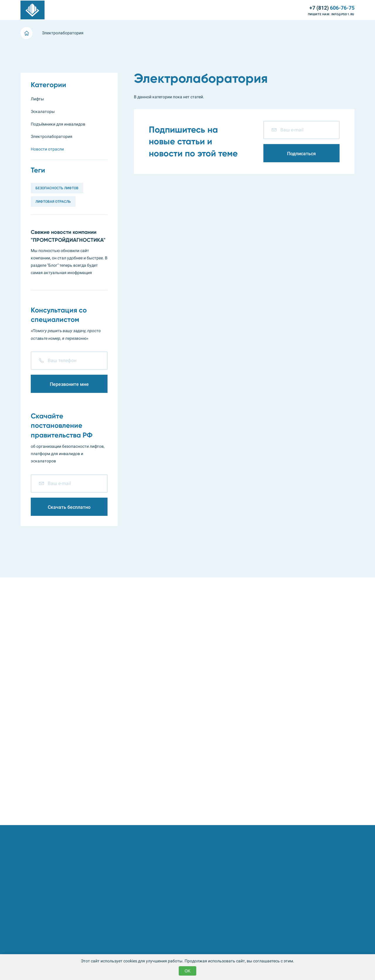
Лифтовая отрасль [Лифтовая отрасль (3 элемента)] (53, 202)
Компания (250, 10)
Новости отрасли (47, 149)
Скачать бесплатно (69, 507)
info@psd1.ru (343, 14)
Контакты (291, 10)
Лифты (62, 10)
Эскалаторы (86, 10)
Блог (271, 10)
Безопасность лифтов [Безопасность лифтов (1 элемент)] (57, 188)
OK (187, 971)
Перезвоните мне (69, 384)
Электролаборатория (155, 10)
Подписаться (301, 154)
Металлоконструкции (201, 10)
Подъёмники (117, 10)
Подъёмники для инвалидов (58, 124)
